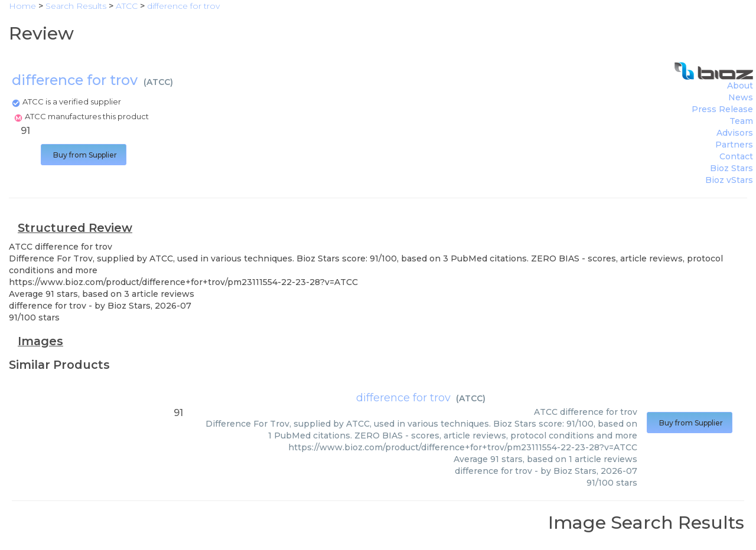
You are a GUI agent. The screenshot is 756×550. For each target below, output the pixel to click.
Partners (734, 145)
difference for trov (403, 398)
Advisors (735, 133)
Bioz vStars (729, 180)
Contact (736, 156)
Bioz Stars (731, 168)
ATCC (158, 82)
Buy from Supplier (84, 155)
